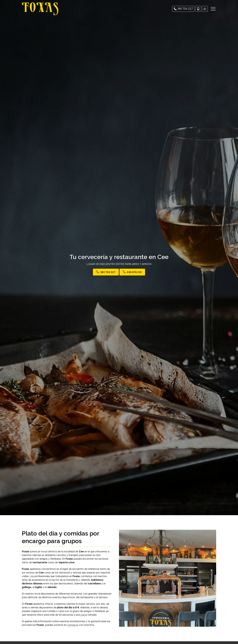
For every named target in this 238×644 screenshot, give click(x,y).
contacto (73, 625)
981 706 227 (108, 272)
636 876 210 (134, 272)
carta (84, 615)
